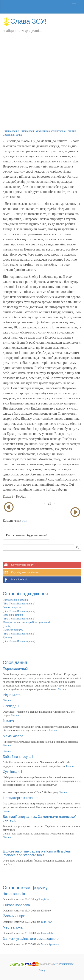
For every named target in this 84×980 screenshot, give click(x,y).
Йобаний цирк (14, 916)
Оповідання (15, 662)
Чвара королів (14, 894)
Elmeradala (47, 933)
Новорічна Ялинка (13, 615)
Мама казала (13, 736)
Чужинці (8, 637)
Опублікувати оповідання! (22, 572)
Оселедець (11, 706)
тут (24, 521)
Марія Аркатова (50, 944)
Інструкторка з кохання (16, 600)
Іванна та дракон (12, 607)
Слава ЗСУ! (25, 21)
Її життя (9, 721)
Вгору (42, 971)
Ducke (7, 626)
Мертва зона (13, 927)
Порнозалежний (15, 669)
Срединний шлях (12, 135)
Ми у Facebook (15, 580)
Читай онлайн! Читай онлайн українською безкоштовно (34, 131)
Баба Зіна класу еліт (19, 757)
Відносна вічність (13, 630)
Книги (71, 131)
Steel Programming (64, 964)
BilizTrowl (47, 922)
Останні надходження (25, 594)
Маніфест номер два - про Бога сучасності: (27, 622)
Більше (62, 689)
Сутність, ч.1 (13, 772)
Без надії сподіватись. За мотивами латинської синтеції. (39, 819)
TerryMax (44, 900)
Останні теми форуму (25, 888)
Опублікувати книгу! (19, 565)
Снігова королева (16, 905)
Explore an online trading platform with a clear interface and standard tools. (37, 853)
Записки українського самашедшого (31, 939)
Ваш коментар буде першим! (26, 535)
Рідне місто (12, 695)
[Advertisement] (42, 85)
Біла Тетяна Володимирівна (19, 604)
